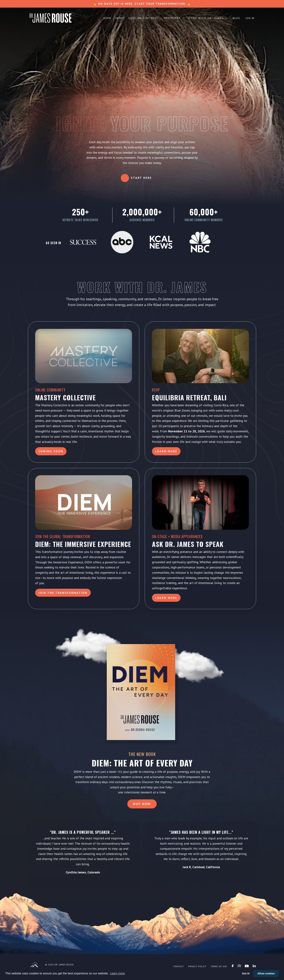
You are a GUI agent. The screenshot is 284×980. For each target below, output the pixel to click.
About (120, 18)
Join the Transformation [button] (63, 593)
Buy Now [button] (142, 806)
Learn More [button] (166, 452)
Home (107, 18)
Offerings (174, 18)
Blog (236, 18)
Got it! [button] (246, 973)
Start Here (141, 178)
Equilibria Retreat (143, 18)
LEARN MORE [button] (166, 598)
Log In (250, 18)
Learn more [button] (117, 973)
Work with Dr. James (208, 18)
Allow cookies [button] (266, 973)
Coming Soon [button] (51, 452)
